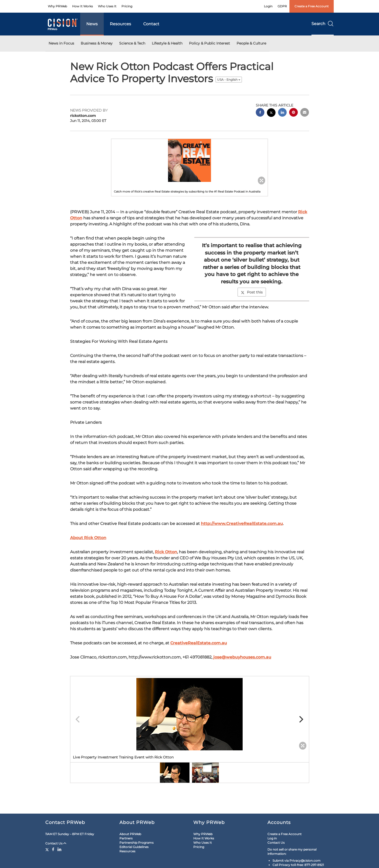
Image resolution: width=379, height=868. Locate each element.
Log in (272, 838)
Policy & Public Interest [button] (209, 43)
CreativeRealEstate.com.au (199, 643)
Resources (120, 24)
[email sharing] (305, 113)
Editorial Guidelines (134, 847)
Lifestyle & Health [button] (167, 43)
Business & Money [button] (97, 43)
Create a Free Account (312, 6)
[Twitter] (48, 849)
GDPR (282, 6)
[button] (189, 160)
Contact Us (56, 843)
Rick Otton (166, 552)
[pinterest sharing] (293, 113)
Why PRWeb (57, 6)
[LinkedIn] (59, 849)
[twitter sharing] (271, 113)
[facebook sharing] (260, 113)
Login (268, 6)
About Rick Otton (88, 538)
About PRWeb (130, 834)
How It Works (82, 6)
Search (323, 24)
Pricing (127, 6)
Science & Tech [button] (132, 43)
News (92, 24)
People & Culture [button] (251, 43)
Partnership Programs (136, 843)
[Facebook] (53, 849)
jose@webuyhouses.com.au (242, 657)
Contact (151, 24)
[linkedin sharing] (282, 113)
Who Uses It (107, 6)
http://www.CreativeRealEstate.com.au (242, 524)
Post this (252, 292)
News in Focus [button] (61, 43)
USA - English (229, 80)
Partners (126, 838)
